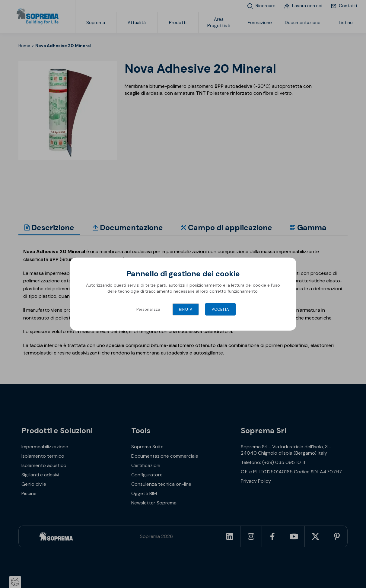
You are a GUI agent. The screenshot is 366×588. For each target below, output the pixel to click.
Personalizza (148, 309)
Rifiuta (186, 309)
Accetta (220, 309)
